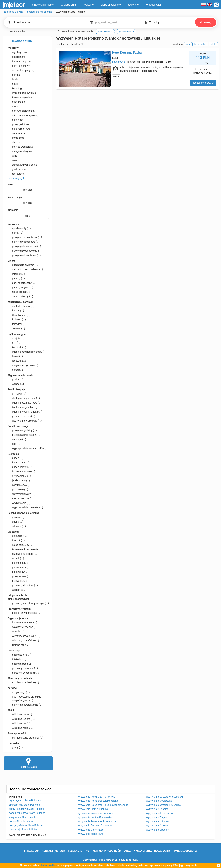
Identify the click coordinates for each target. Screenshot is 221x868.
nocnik (16, 558)
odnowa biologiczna (21, 111)
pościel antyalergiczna (24, 613)
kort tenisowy (20, 485)
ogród (15, 370)
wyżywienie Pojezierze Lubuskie (95, 813)
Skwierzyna (118, 62)
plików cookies (48, 865)
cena (10, 184)
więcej (116, 76)
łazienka (17, 320)
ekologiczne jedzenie (24, 398)
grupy (15, 747)
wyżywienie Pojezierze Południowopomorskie (103, 805)
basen (15, 458)
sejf (14, 444)
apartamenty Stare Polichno (24, 805)
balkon (16, 311)
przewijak (17, 581)
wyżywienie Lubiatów (158, 821)
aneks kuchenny (21, 306)
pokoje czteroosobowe (25, 237)
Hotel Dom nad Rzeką (127, 53)
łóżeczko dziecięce (23, 554)
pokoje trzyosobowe (23, 251)
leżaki (15, 356)
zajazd (13, 160)
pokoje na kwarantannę (25, 705)
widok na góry (20, 714)
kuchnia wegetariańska (25, 412)
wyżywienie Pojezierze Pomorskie (96, 797)
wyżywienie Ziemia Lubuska (93, 809)
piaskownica (19, 567)
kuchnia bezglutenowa (24, 403)
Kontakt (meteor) (54, 851)
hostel (13, 79)
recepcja (17, 439)
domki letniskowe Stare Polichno (27, 813)
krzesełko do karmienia (25, 549)
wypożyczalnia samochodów (28, 448)
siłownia (17, 526)
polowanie (18, 489)
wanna (16, 384)
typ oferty (13, 48)
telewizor (17, 324)
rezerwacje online (20, 41)
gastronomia (17, 169)
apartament (16, 57)
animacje (17, 536)
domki (15, 233)
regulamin (75, 851)
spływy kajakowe (21, 494)
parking (16, 278)
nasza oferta (143, 851)
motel (13, 106)
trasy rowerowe (20, 498)
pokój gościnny (18, 124)
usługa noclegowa (20, 151)
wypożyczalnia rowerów (25, 507)
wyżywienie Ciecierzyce (91, 830)
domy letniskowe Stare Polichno (27, 809)
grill (14, 343)
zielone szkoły (20, 645)
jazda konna (19, 480)
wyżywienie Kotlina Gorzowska (95, 817)
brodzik (16, 540)
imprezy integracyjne (23, 623)
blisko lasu (18, 659)
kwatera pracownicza (22, 93)
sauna (15, 522)
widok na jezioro (21, 719)
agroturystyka (17, 52)
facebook (32, 851)
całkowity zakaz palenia (25, 269)
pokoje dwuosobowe (24, 242)
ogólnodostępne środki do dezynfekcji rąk (24, 698)
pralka (15, 379)
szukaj (206, 22)
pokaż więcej (16, 178)
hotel (13, 84)
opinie (213, 44)
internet (16, 274)
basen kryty (18, 463)
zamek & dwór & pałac (22, 165)
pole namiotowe (19, 129)
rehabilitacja (19, 292)
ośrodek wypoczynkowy (23, 115)
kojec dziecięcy (20, 545)
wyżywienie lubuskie (157, 830)
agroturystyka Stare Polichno (25, 801)
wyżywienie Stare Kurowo (160, 813)
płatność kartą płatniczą (25, 738)
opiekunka (18, 563)
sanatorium (16, 133)
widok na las (19, 723)
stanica (14, 142)
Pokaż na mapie (28, 763)
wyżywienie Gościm (157, 809)
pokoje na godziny (22, 430)
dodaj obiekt (163, 851)
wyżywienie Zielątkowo (90, 834)
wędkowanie (19, 503)
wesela (16, 632)
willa (12, 156)
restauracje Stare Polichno (23, 830)
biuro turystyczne (19, 61)
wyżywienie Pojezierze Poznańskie (97, 821)
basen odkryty (20, 467)
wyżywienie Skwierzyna (159, 801)
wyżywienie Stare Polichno (24, 817)
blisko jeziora (19, 655)
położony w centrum (23, 673)
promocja (13, 210)
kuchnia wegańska (22, 407)
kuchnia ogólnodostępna (26, 352)
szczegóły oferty (203, 83)
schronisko (16, 138)
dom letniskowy (19, 66)
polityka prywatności (106, 851)
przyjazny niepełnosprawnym (28, 603)
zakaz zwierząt (20, 296)
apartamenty (19, 228)
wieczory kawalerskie (24, 636)
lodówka (17, 361)
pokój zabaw (19, 576)
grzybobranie (19, 476)
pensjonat (15, 120)
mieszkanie (16, 102)
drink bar (17, 394)
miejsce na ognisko (23, 365)
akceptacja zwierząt (23, 265)
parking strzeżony (22, 283)
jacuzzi (16, 517)
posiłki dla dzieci (21, 416)
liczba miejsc (15, 197)
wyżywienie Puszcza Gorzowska (95, 826)
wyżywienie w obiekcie (25, 421)
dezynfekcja (19, 692)
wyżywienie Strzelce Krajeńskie (163, 805)
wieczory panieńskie (23, 641)
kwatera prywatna (20, 97)
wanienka (17, 590)
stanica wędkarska (20, 147)
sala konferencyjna (22, 627)
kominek (17, 347)
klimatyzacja (19, 315)
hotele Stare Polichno (21, 821)
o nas (128, 851)
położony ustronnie (23, 668)
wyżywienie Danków (157, 826)
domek (14, 75)
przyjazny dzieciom (23, 585)
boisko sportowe (21, 471)
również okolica (15, 31)
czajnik (16, 338)
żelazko (16, 329)
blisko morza (19, 664)
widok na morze (21, 728)
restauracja (16, 174)
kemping (15, 88)
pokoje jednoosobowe (24, 246)
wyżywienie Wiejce (156, 817)
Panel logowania (185, 851)
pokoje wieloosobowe (24, 255)
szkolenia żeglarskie (23, 682)
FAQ (87, 851)
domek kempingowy (21, 70)
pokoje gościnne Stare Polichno (26, 825)
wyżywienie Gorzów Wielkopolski (164, 797)
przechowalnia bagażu (25, 435)
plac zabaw (18, 572)
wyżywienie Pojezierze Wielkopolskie (98, 801)
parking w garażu (21, 287)
